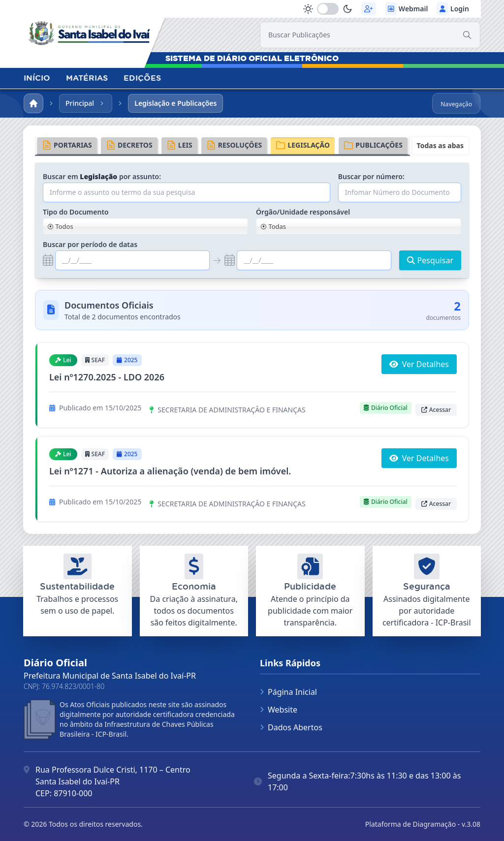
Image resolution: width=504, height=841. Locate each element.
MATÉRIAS (87, 78)
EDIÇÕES (142, 78)
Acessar (436, 410)
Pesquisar (430, 260)
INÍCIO (37, 78)
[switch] (328, 9)
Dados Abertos (291, 727)
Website (279, 710)
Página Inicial (288, 692)
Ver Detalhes (419, 364)
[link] (92, 31)
